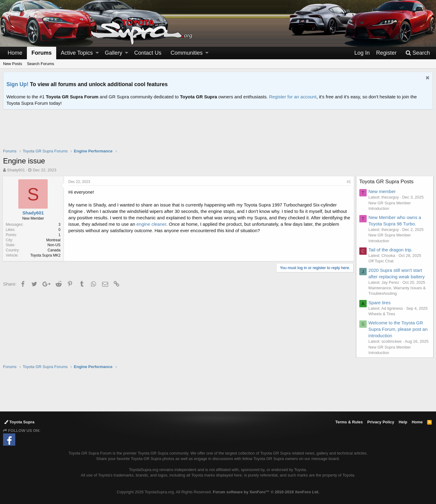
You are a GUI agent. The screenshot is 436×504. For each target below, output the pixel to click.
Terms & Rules (349, 422)
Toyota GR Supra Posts (387, 182)
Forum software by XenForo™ (266, 492)
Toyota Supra (19, 422)
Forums (42, 53)
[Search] (418, 53)
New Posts (13, 64)
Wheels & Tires (382, 314)
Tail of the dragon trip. (391, 250)
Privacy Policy (381, 422)
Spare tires (380, 303)
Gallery (114, 53)
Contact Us (148, 53)
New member (383, 191)
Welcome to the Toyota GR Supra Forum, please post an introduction (399, 329)
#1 (348, 182)
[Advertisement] (218, 133)
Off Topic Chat (382, 261)
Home (15, 53)
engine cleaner (159, 224)
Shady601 (16, 170)
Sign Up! (17, 84)
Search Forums (40, 64)
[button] (97, 53)
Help (403, 422)
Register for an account (293, 97)
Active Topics (77, 53)
